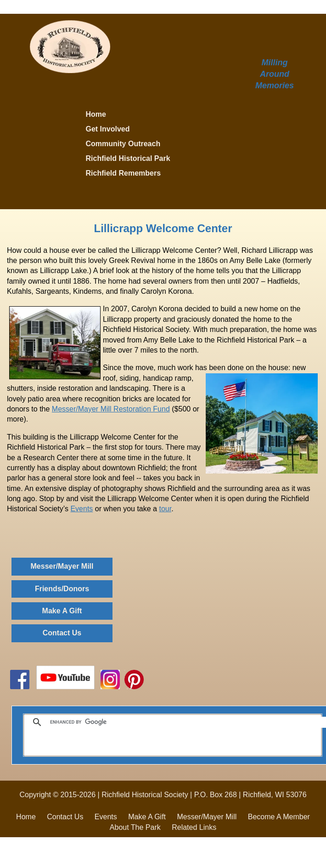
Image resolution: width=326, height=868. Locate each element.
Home (96, 114)
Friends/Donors (62, 589)
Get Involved (108, 129)
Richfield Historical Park (128, 158)
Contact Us (62, 633)
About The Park (135, 827)
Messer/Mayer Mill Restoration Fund (111, 409)
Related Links (194, 827)
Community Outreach (123, 144)
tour (165, 509)
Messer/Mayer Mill (62, 566)
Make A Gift (62, 611)
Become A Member (279, 817)
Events (81, 509)
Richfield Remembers (124, 173)
